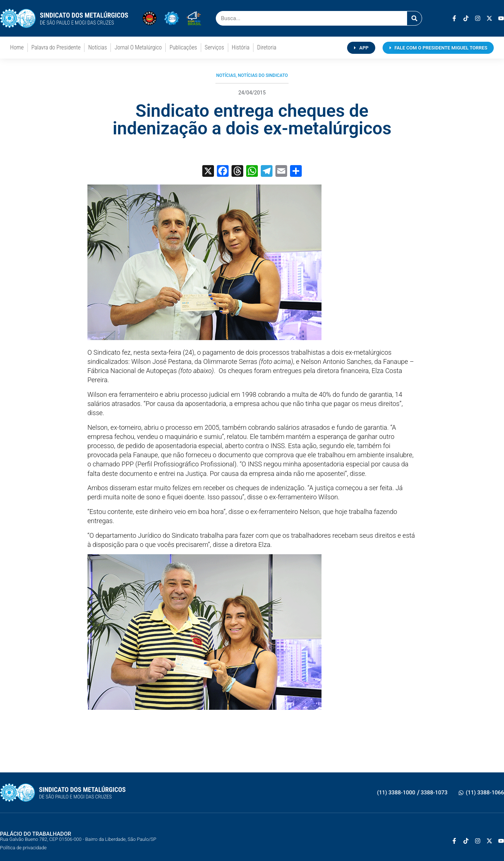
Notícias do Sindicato (263, 75)
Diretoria (267, 47)
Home (17, 47)
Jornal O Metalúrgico (138, 47)
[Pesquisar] (414, 18)
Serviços (215, 47)
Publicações (183, 47)
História (241, 47)
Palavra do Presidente (56, 47)
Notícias (97, 47)
